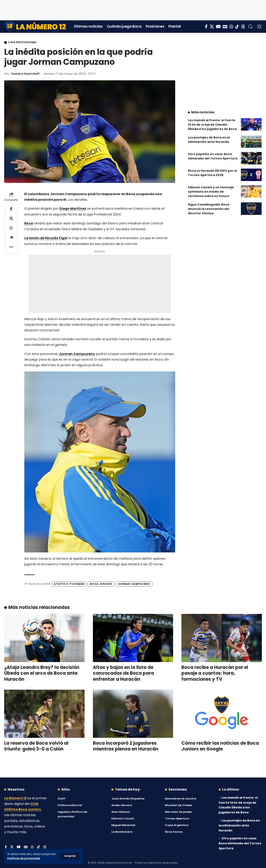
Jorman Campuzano (77, 354)
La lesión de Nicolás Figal (46, 238)
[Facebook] (206, 27)
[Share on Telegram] (11, 239)
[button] (70, 856)
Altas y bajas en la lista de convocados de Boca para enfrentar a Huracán (123, 673)
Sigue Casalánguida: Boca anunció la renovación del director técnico (209, 206)
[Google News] (225, 27)
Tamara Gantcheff (27, 74)
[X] (212, 27)
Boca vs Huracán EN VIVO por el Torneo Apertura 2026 (212, 170)
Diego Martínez (73, 209)
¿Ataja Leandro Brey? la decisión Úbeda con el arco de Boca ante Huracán (42, 673)
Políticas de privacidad (24, 858)
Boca (29, 223)
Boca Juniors (101, 584)
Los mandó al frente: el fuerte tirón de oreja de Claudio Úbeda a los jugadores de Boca (212, 121)
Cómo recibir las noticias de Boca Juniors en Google (220, 746)
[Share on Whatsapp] (11, 229)
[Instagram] (231, 27)
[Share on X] (11, 219)
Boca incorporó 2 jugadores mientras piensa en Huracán (126, 746)
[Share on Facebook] (11, 209)
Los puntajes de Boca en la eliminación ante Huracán (209, 137)
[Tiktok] (237, 27)
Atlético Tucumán (69, 584)
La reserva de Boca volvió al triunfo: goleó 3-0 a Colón (36, 746)
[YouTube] (218, 27)
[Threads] (243, 27)
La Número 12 (16, 798)
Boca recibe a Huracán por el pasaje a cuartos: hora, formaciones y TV (215, 673)
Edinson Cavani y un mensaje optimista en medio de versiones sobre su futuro (211, 189)
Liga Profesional (24, 43)
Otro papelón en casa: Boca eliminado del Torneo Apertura (213, 153)
